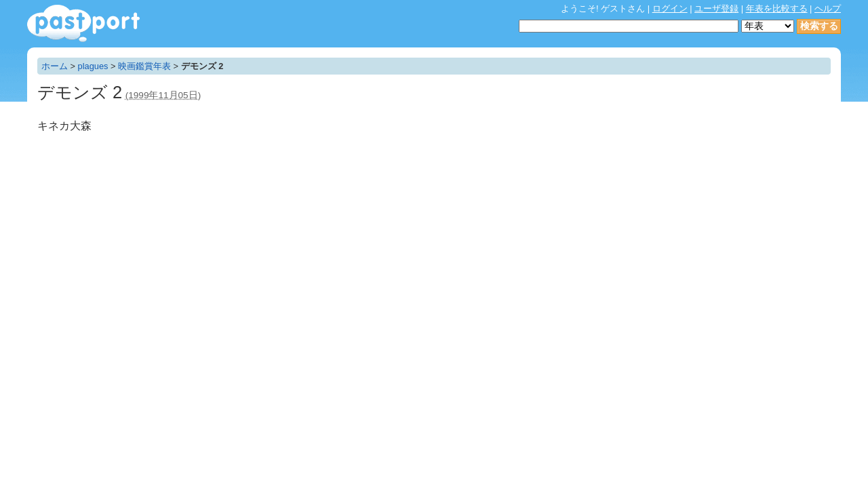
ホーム (55, 66)
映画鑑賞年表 (144, 66)
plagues (93, 66)
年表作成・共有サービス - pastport (83, 23)
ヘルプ (828, 8)
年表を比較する (777, 8)
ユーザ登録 (716, 8)
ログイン (670, 8)
